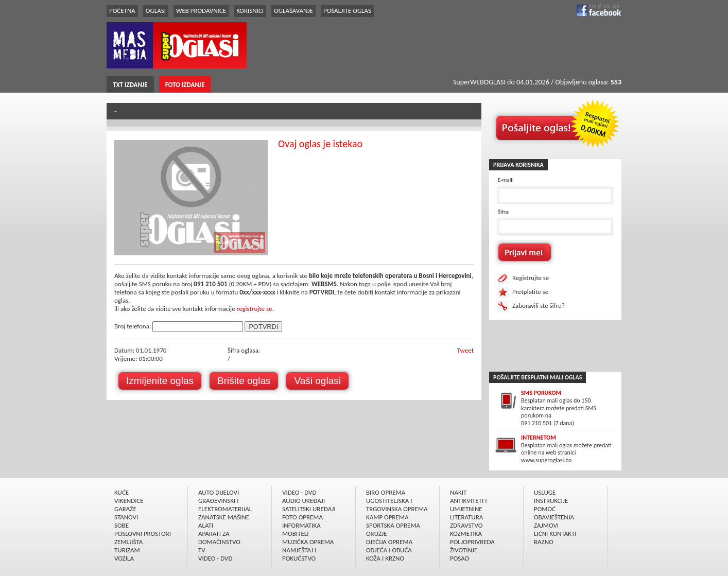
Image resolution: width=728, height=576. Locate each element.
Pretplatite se (530, 292)
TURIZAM (127, 550)
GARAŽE (125, 509)
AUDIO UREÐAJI (304, 501)
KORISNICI (250, 11)
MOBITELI (296, 534)
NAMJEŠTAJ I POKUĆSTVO (299, 554)
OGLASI (156, 11)
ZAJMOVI (546, 525)
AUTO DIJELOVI (219, 492)
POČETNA (122, 11)
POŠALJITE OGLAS (347, 11)
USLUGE (545, 492)
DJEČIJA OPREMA (389, 542)
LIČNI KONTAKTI (555, 534)
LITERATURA (466, 517)
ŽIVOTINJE (464, 550)
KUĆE (122, 492)
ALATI (206, 525)
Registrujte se (531, 278)
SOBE (122, 525)
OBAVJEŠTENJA (554, 517)
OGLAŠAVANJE (293, 11)
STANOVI (126, 517)
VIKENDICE (129, 501)
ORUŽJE (377, 534)
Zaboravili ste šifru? (539, 306)
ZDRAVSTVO (466, 525)
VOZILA (124, 558)
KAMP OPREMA (387, 517)
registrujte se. (255, 309)
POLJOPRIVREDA (472, 542)
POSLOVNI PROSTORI (143, 534)
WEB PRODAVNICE (201, 11)
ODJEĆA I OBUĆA (389, 550)
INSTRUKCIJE (551, 501)
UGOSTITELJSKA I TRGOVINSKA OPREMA (397, 505)
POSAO (460, 558)
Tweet (465, 350)
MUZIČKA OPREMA (308, 542)
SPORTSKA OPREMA (393, 525)
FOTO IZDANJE (185, 85)
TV (202, 550)
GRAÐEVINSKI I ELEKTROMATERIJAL (225, 505)
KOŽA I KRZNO (385, 558)
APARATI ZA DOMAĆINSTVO (219, 538)
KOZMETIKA (466, 534)
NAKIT (458, 492)
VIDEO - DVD (215, 558)
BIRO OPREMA (386, 492)
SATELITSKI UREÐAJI (309, 509)
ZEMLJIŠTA (128, 542)
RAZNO (544, 542)
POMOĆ (545, 509)
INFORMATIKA (301, 525)
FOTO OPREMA (302, 517)
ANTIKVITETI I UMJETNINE (468, 505)
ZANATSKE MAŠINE (224, 517)
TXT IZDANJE (130, 85)
